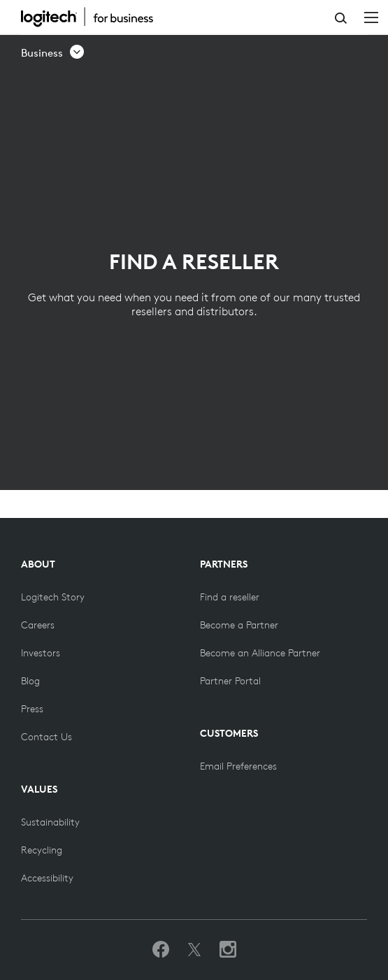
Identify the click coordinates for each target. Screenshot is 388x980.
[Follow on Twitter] (194, 950)
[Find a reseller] (230, 597)
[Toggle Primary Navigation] (371, 17)
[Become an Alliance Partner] (260, 653)
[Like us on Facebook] (161, 950)
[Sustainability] (50, 822)
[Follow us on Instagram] (228, 950)
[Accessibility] (47, 878)
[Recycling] (42, 850)
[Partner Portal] (230, 681)
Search (341, 18)
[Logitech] (94, 17)
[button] (53, 53)
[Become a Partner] (239, 625)
